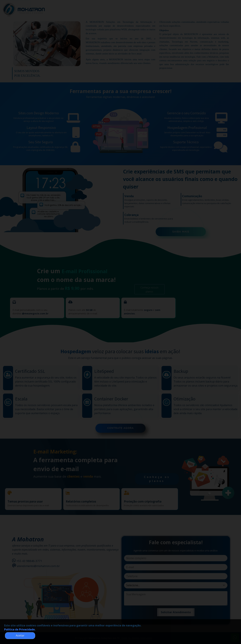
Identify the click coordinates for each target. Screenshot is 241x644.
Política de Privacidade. (20, 629)
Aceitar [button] (20, 635)
